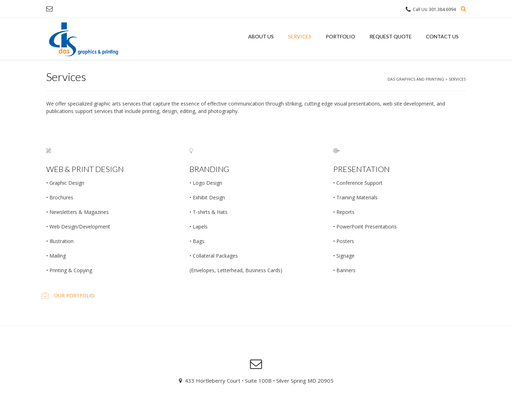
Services (300, 36)
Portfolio (340, 36)
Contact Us (442, 36)
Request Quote (391, 36)
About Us (261, 36)
